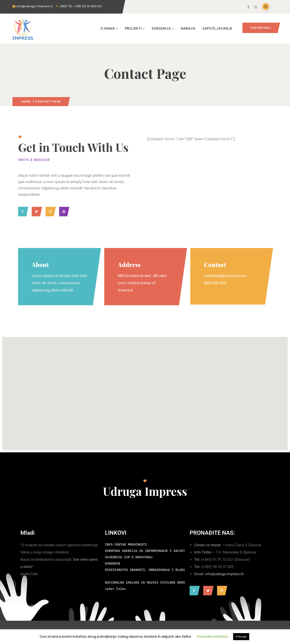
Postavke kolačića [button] (212, 636)
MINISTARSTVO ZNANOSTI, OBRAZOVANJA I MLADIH (146, 570)
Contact (215, 265)
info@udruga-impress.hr (225, 574)
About (40, 265)
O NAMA (109, 28)
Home (26, 101)
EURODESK (112, 564)
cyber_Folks (115, 589)
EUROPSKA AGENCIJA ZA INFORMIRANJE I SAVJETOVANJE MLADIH (157, 551)
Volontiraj (261, 28)
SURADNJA (163, 28)
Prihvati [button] (241, 637)
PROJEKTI (135, 28)
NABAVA (188, 28)
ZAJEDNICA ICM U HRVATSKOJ (129, 557)
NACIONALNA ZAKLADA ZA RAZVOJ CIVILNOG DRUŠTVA (148, 583)
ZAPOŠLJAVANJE (217, 28)
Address (129, 265)
